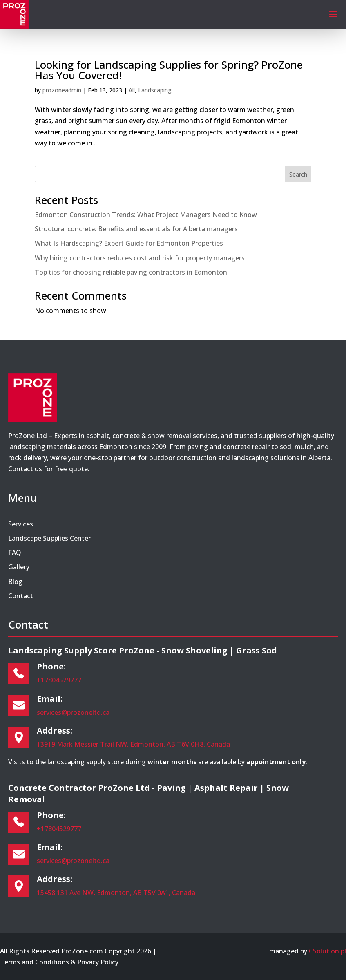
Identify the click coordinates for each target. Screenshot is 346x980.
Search (298, 174)
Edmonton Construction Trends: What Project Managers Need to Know (146, 215)
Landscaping (155, 90)
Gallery (19, 567)
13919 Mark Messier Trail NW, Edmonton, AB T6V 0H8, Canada (133, 744)
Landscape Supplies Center (49, 538)
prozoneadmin (62, 90)
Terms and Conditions (35, 962)
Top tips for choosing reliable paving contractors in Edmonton (131, 272)
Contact (21, 596)
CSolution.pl (327, 951)
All (132, 90)
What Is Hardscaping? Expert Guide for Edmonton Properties (129, 243)
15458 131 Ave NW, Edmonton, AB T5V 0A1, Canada (116, 893)
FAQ (15, 553)
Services (21, 524)
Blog (15, 582)
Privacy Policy (98, 962)
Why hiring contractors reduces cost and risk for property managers (140, 258)
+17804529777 (59, 680)
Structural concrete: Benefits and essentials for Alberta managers (136, 229)
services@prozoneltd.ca (73, 712)
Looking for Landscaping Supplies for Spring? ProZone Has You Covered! (169, 70)
